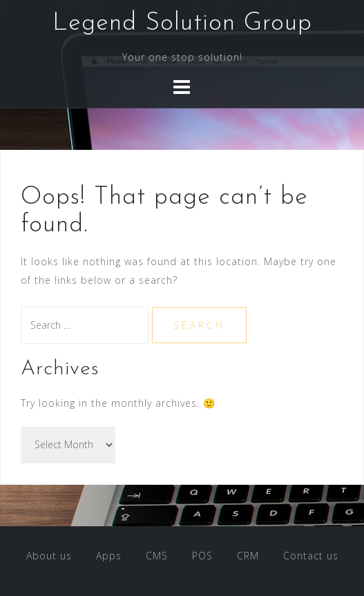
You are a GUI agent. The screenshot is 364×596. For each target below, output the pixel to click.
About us (49, 556)
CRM (248, 556)
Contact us (311, 556)
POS (202, 556)
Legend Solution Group (182, 23)
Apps (109, 556)
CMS (157, 556)
